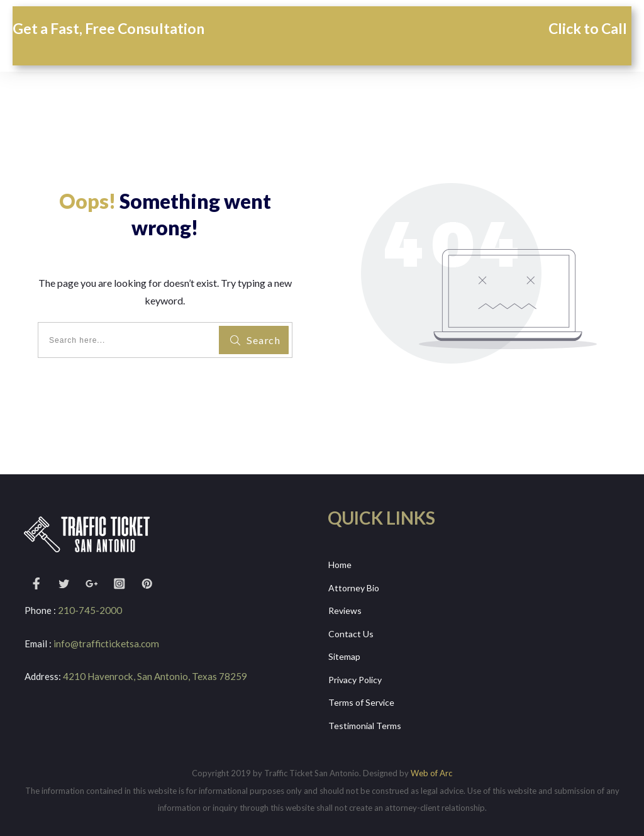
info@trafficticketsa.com (105, 644)
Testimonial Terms (365, 721)
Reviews (345, 609)
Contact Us (351, 632)
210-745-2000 (90, 610)
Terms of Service (361, 699)
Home (340, 565)
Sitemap (344, 655)
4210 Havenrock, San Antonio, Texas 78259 (154, 676)
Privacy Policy (355, 677)
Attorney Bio (354, 587)
